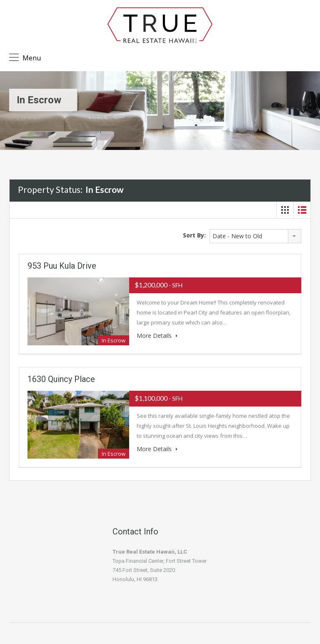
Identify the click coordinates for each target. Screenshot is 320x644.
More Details (157, 336)
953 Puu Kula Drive (62, 266)
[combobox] (255, 236)
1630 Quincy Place (61, 379)
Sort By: (194, 235)
